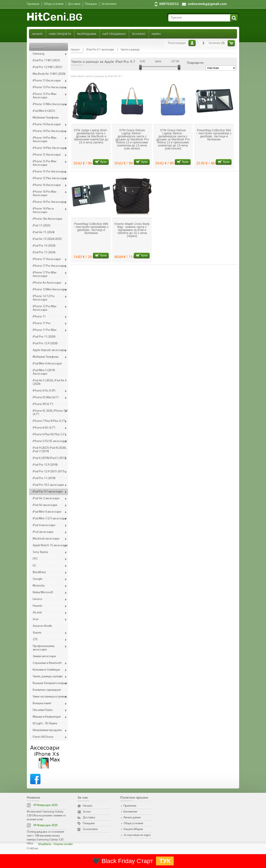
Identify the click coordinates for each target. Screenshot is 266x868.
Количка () (217, 43)
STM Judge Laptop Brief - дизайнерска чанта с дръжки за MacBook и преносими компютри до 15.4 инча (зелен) (91, 136)
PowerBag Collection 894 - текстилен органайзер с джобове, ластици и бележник (214, 135)
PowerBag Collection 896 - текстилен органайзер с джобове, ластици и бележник (91, 228)
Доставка (89, 818)
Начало (37, 34)
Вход (192, 43)
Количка (231, 43)
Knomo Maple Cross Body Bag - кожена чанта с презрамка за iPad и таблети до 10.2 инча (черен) (132, 230)
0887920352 (169, 4)
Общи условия (133, 823)
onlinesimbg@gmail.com (207, 4)
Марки (156, 34)
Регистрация (177, 43)
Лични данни (132, 818)
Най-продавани (114, 34)
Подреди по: (195, 63)
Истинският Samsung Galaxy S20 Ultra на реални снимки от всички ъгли (46, 816)
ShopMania (45, 844)
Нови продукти (60, 34)
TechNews (139, 34)
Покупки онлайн (63, 844)
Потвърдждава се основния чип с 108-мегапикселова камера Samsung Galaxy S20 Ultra (45, 838)
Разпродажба (87, 34)
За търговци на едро (137, 835)
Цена (158, 61)
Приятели (130, 806)
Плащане (89, 823)
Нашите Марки (133, 829)
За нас (87, 812)
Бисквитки (130, 812)
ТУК (165, 861)
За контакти (90, 829)
